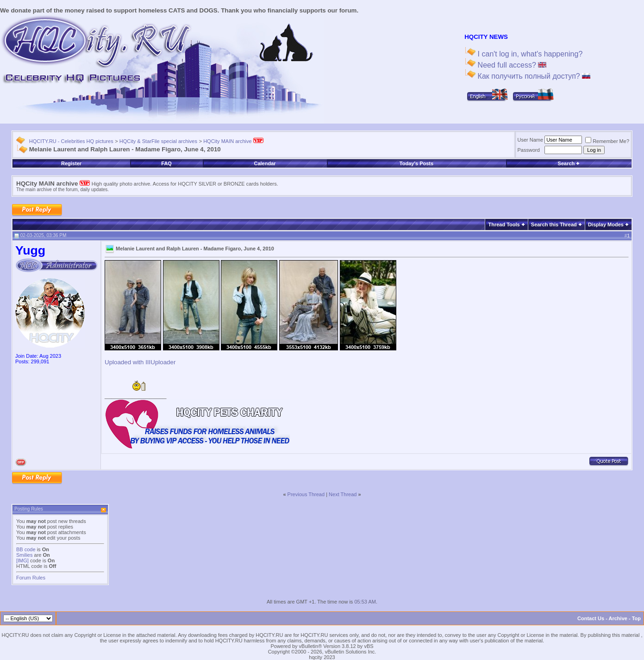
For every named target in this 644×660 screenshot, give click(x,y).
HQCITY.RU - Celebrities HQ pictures (71, 141)
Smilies (24, 555)
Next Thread (343, 494)
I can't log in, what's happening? (529, 54)
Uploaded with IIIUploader (140, 362)
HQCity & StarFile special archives (158, 141)
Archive (618, 618)
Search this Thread (554, 224)
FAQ (166, 163)
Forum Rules (31, 578)
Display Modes (606, 224)
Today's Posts (416, 163)
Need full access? (511, 65)
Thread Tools (504, 224)
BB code (26, 549)
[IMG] (22, 560)
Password (529, 150)
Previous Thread (306, 494)
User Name (531, 140)
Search (569, 163)
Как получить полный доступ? (533, 76)
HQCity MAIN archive (233, 141)
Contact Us (591, 618)
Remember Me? (607, 141)
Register (71, 163)
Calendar (265, 163)
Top (636, 618)
